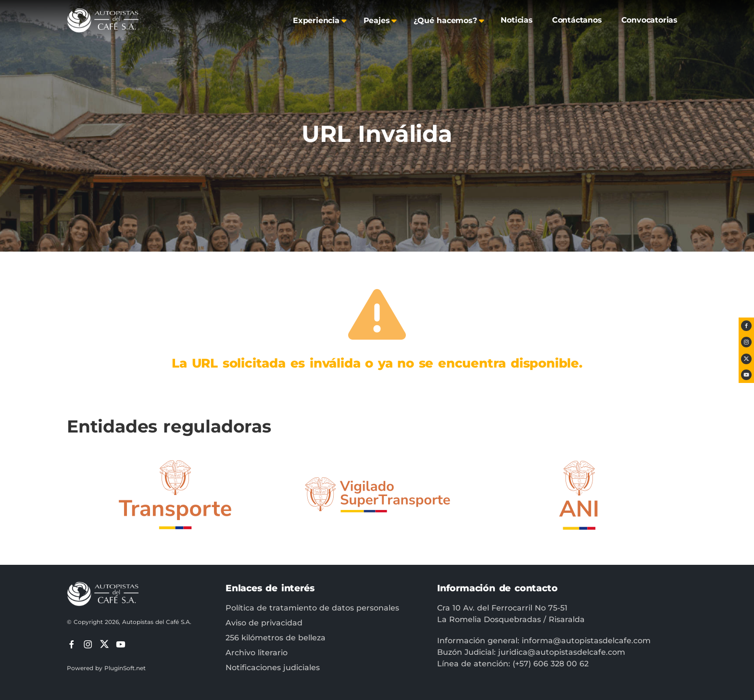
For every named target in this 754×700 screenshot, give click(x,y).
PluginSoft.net (125, 668)
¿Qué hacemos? (445, 20)
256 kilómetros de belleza (276, 638)
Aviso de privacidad (264, 623)
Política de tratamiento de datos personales (312, 608)
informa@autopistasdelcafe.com (586, 641)
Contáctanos (577, 20)
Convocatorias (649, 20)
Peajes (377, 20)
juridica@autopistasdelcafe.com (562, 652)
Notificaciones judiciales (273, 668)
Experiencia (316, 20)
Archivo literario (257, 653)
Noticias (516, 20)
